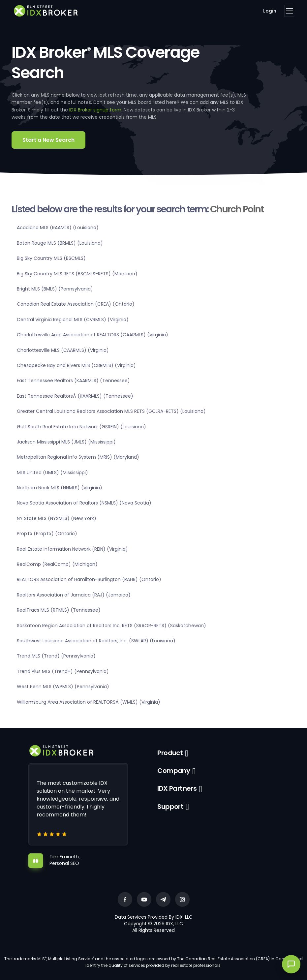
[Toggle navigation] (289, 11)
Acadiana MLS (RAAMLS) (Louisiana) (58, 228)
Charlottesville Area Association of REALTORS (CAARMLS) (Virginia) (92, 335)
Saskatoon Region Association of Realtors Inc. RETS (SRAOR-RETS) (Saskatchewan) (111, 626)
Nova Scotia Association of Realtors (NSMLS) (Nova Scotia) (84, 503)
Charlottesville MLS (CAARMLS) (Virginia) (63, 350)
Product (170, 753)
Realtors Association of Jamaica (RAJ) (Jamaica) (74, 595)
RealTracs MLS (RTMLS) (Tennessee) (59, 610)
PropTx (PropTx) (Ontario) (47, 534)
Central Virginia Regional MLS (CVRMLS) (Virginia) (73, 320)
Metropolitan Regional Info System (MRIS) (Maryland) (78, 457)
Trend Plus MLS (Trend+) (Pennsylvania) (63, 671)
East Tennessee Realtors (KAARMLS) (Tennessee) (73, 381)
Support (170, 807)
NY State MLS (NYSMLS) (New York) (57, 518)
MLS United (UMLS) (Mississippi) (52, 473)
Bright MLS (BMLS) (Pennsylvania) (55, 289)
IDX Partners (177, 788)
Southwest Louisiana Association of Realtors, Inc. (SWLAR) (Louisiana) (96, 641)
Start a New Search (48, 140)
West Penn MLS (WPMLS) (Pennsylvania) (63, 687)
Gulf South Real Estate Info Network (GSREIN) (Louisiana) (81, 427)
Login (270, 11)
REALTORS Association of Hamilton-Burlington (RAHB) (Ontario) (89, 579)
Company (174, 771)
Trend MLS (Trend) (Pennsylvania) (56, 656)
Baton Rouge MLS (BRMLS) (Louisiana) (60, 243)
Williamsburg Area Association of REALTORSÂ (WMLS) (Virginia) (89, 702)
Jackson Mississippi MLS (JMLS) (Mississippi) (66, 442)
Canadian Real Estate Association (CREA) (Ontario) (76, 304)
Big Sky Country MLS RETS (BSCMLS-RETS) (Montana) (77, 274)
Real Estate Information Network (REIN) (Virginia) (72, 549)
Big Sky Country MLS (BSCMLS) (51, 258)
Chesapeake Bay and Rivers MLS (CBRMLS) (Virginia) (76, 365)
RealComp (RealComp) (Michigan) (57, 564)
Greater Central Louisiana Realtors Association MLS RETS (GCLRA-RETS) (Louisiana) (111, 411)
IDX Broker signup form (95, 110)
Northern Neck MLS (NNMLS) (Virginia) (60, 488)
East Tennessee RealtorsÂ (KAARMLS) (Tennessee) (75, 396)
